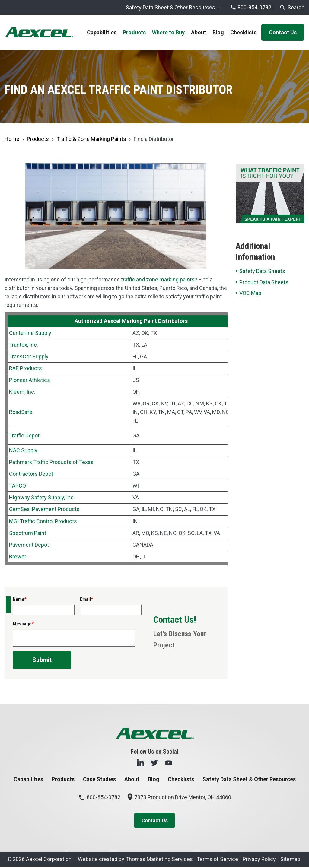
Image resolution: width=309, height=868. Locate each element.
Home (12, 139)
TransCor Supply (29, 356)
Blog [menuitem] (218, 32)
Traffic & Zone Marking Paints (91, 139)
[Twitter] (154, 763)
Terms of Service (217, 860)
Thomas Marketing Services (159, 860)
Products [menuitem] (134, 32)
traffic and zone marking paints (158, 280)
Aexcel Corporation (49, 860)
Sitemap (290, 860)
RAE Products (25, 368)
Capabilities (28, 779)
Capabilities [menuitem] (102, 32)
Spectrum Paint (28, 533)
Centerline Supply (30, 333)
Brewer (18, 556)
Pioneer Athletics (30, 380)
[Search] (292, 7)
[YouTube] (169, 763)
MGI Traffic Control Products (43, 521)
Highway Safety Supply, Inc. (42, 497)
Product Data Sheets (264, 282)
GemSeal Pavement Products (44, 509)
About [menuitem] (199, 32)
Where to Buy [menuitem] (168, 32)
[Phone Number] (251, 8)
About (132, 779)
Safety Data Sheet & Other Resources (170, 7)
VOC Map (250, 293)
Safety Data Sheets (262, 271)
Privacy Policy (259, 860)
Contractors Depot (31, 474)
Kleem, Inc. (22, 392)
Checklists (181, 779)
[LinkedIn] (140, 763)
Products (38, 139)
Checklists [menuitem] (243, 32)
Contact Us (283, 32)
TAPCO (18, 486)
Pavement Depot (29, 545)
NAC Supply (23, 450)
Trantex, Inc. (24, 345)
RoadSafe (21, 412)
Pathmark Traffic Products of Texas (51, 462)
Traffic (17, 436)
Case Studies (99, 779)
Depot (32, 436)
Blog (154, 779)
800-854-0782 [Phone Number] (99, 797)
